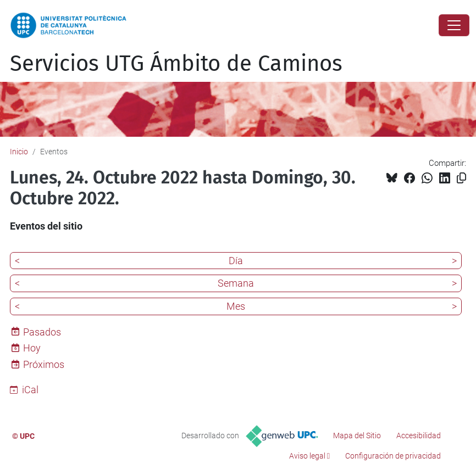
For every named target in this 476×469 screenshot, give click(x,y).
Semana (236, 283)
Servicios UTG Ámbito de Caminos (176, 64)
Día (236, 261)
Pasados (42, 332)
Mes (236, 306)
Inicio (19, 152)
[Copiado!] (461, 178)
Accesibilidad (419, 436)
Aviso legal (307, 456)
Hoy (32, 348)
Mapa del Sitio (357, 436)
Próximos (44, 364)
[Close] (454, 25)
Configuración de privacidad (393, 456)
